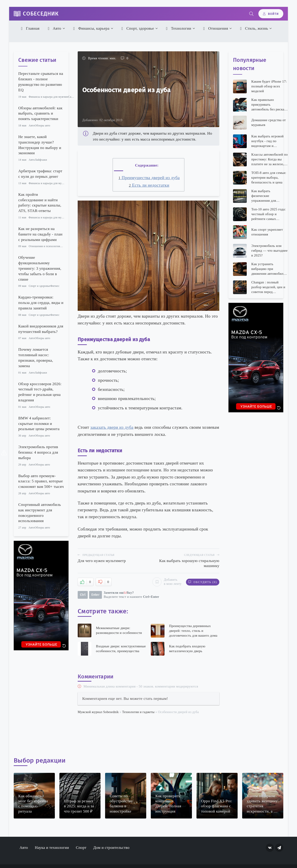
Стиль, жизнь (253, 28)
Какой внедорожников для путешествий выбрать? (41, 329)
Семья (64, 246)
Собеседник (41, 14)
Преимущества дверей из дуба (149, 178)
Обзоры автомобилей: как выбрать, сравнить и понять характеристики (40, 114)
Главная (30, 28)
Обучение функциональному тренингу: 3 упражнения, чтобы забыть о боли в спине (40, 268)
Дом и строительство (111, 848)
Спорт (81, 848)
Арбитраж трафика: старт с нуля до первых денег (40, 174)
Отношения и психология (44, 246)
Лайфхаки (41, 160)
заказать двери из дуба (112, 427)
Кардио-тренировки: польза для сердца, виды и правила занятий (41, 303)
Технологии (178, 28)
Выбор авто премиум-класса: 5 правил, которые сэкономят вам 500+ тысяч (41, 481)
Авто (54, 28)
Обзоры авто (42, 125)
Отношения (215, 28)
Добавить (167, 582)
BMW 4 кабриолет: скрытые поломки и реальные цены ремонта (39, 424)
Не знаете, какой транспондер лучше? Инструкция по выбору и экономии (40, 145)
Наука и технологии (52, 848)
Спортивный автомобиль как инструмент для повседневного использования (40, 513)
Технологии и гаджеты (138, 712)
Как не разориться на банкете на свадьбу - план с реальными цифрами (40, 234)
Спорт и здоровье (39, 286)
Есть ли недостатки (149, 185)
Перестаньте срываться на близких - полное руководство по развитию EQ (41, 82)
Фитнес (55, 286)
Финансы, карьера (91, 28)
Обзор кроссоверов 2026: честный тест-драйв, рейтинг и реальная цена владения (40, 392)
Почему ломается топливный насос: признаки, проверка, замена (36, 358)
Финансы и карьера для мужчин (48, 97)
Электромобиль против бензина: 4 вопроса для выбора (38, 452)
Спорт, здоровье (137, 28)
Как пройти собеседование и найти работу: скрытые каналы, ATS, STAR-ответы (40, 203)
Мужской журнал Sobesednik (98, 712)
